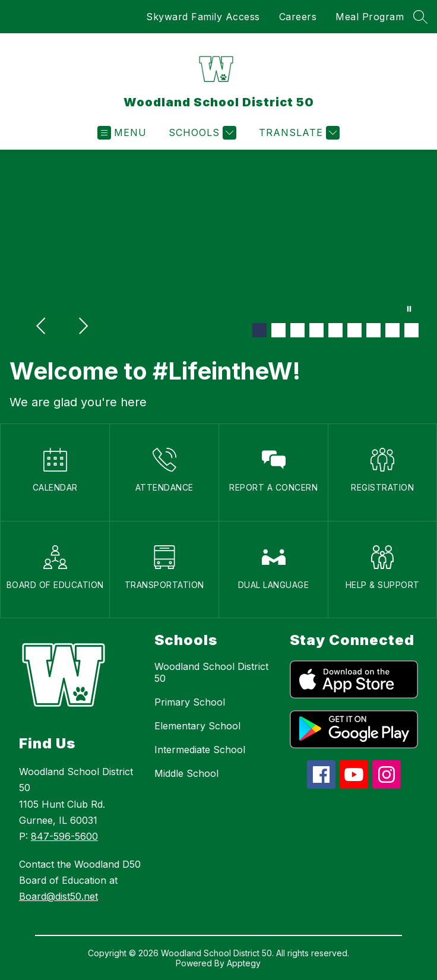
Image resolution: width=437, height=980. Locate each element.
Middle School (186, 773)
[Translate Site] (298, 133)
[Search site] (420, 17)
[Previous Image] (42, 327)
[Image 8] (392, 330)
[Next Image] (83, 327)
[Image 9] (411, 330)
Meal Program (370, 17)
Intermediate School (200, 750)
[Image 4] (316, 330)
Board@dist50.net (58, 896)
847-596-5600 (64, 836)
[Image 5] (335, 330)
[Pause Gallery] (409, 310)
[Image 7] (373, 330)
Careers (298, 17)
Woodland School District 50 (211, 672)
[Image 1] (259, 330)
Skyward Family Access (203, 17)
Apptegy (244, 963)
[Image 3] (297, 330)
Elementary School (197, 726)
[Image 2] (278, 330)
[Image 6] (354, 330)
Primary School (190, 702)
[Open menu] (122, 133)
